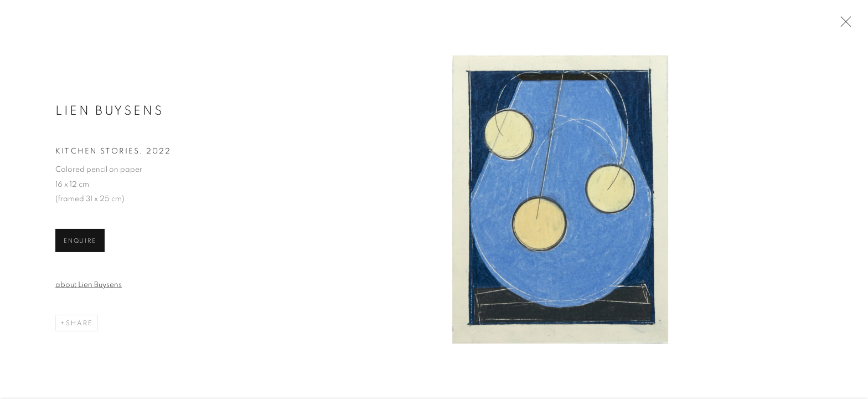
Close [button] (843, 25)
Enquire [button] (80, 242)
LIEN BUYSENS (110, 112)
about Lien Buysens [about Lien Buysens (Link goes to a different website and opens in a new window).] (89, 286)
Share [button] (79, 324)
